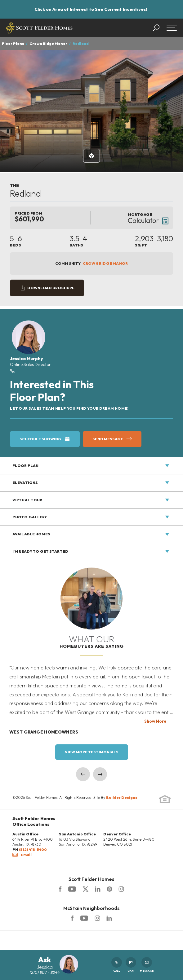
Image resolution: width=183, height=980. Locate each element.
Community (91, 264)
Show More (155, 721)
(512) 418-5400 (33, 849)
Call (117, 965)
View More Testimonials (92, 752)
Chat (131, 965)
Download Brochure (51, 288)
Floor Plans (13, 44)
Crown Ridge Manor (48, 44)
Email (22, 855)
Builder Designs (122, 797)
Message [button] (147, 965)
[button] (159, 28)
